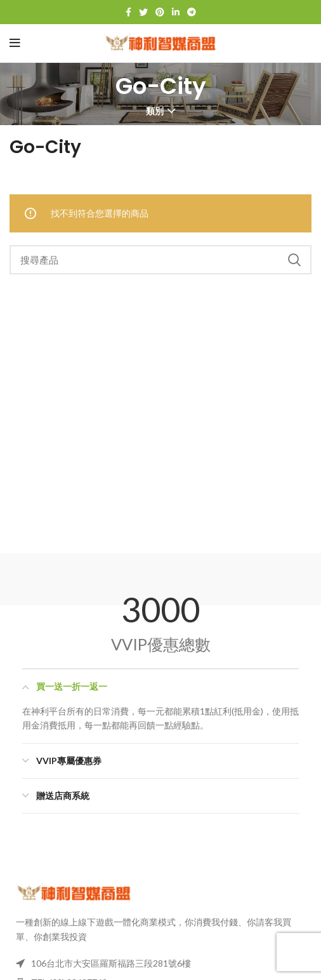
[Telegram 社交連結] (192, 12)
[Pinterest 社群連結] (160, 12)
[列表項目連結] (160, 963)
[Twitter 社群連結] (143, 12)
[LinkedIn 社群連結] (176, 12)
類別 (155, 111)
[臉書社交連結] (128, 12)
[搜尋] (160, 260)
